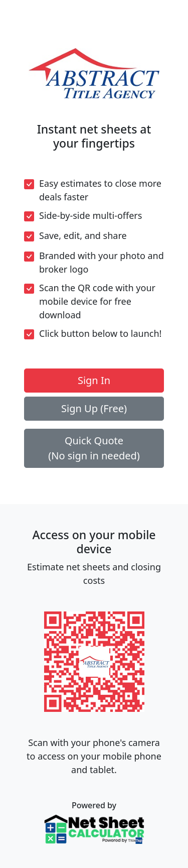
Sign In (94, 380)
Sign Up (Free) (94, 408)
